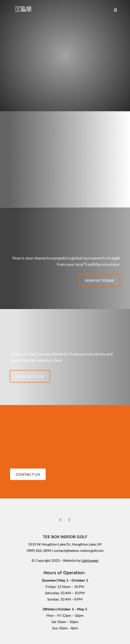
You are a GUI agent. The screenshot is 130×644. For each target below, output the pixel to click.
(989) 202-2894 (39, 550)
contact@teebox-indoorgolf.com (78, 550)
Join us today (100, 280)
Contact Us (28, 474)
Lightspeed (90, 560)
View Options (30, 376)
